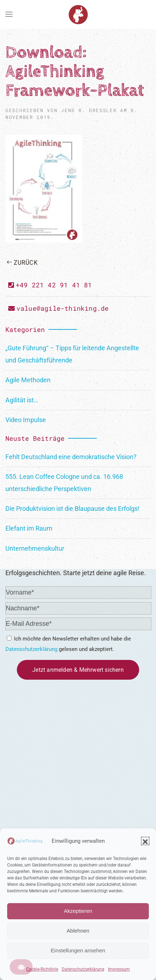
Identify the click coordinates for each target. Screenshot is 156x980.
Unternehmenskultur (35, 548)
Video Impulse (26, 420)
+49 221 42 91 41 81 (50, 285)
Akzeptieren (78, 911)
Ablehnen (78, 931)
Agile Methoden (28, 380)
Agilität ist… (22, 400)
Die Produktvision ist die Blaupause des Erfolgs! (72, 509)
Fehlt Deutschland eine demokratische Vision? (71, 457)
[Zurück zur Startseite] (78, 14)
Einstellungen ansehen (78, 950)
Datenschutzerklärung (83, 969)
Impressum (119, 969)
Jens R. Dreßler (89, 110)
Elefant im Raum (29, 528)
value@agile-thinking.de (58, 308)
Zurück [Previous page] (22, 262)
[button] (145, 841)
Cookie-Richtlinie (42, 969)
